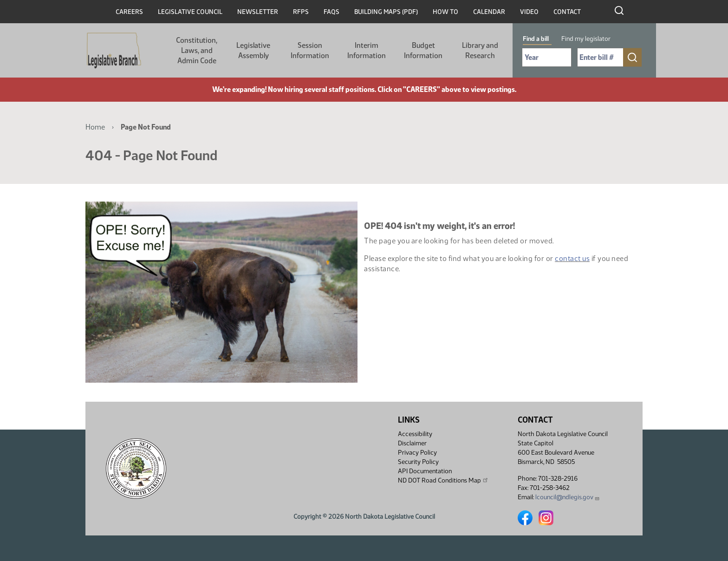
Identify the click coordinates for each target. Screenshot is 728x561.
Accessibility (415, 434)
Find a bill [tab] (536, 39)
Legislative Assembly (253, 50)
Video (529, 12)
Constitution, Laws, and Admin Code (197, 50)
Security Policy (418, 462)
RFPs (301, 12)
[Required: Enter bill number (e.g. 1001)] (600, 57)
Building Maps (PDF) (386, 12)
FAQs (331, 12)
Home (95, 127)
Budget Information (423, 50)
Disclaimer (412, 443)
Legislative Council (190, 12)
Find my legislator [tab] (586, 39)
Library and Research (480, 50)
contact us (572, 258)
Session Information (310, 50)
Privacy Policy (417, 453)
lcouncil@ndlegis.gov (568, 497)
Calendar (489, 12)
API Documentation (425, 471)
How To (445, 12)
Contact (567, 12)
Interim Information (367, 50)
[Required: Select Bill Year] (547, 57)
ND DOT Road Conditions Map (443, 480)
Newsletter (258, 12)
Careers (129, 12)
